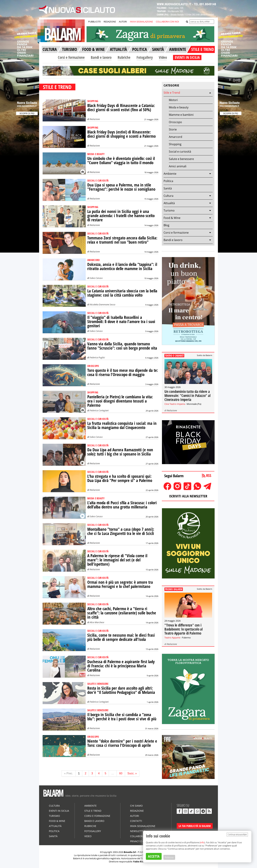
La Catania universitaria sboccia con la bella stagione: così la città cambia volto (122, 293)
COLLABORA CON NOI (167, 22)
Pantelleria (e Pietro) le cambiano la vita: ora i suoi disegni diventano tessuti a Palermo (120, 401)
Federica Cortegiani (99, 410)
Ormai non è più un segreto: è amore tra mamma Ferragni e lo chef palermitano (120, 584)
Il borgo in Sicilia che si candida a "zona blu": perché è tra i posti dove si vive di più (122, 717)
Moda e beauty (179, 107)
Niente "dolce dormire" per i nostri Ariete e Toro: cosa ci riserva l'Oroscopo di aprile (122, 743)
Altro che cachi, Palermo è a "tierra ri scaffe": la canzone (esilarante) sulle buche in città (122, 613)
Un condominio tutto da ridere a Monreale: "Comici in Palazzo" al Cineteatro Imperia (187, 396)
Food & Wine (172, 218)
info (202, 842)
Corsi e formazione (71, 57)
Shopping (175, 144)
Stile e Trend (172, 93)
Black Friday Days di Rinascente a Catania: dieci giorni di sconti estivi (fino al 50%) (121, 108)
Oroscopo (175, 122)
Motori (173, 100)
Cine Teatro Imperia (175, 404)
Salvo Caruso (96, 278)
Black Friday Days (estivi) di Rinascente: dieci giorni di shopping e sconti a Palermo (121, 134)
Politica (168, 181)
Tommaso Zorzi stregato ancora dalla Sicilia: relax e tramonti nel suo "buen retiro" (122, 240)
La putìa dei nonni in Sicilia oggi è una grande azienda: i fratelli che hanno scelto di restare (121, 216)
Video (163, 57)
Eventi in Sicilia (59, 811)
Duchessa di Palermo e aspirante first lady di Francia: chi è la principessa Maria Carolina (121, 666)
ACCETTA (154, 856)
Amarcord (175, 137)
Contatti (136, 821)
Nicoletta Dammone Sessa (102, 304)
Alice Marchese (97, 622)
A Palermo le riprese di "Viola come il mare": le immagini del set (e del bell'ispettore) (117, 560)
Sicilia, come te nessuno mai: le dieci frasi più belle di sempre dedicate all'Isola (121, 637)
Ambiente (170, 174)
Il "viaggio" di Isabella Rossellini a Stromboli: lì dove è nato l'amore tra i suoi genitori (121, 322)
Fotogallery (145, 57)
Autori (135, 816)
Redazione (95, 119)
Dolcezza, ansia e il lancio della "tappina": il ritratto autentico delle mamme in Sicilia (122, 267)
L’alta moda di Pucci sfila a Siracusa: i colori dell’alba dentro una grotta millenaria (122, 505)
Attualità (169, 203)
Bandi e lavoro (101, 57)
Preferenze (169, 857)
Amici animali (178, 166)
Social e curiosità (180, 152)
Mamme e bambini (181, 115)
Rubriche (124, 57)
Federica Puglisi (97, 357)
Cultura (168, 196)
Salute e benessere (181, 159)
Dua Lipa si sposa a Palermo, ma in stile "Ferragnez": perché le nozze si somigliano (121, 187)
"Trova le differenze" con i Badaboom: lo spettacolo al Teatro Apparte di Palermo (184, 629)
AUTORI (123, 22)
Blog (166, 225)
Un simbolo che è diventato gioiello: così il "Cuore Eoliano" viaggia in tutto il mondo (121, 161)
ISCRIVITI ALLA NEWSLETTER (188, 496)
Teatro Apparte (172, 638)
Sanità (168, 188)
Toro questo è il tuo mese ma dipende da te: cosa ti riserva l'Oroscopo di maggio (123, 372)
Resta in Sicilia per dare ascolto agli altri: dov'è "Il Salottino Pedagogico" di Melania (121, 690)
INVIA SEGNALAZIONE (141, 22)
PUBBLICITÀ (94, 22)
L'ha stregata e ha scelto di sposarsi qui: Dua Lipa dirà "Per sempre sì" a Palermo (120, 478)
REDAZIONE (110, 22)
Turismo (169, 210)
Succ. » (132, 773)
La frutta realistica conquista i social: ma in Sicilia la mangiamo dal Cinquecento (122, 425)
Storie (173, 129)
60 (121, 773)
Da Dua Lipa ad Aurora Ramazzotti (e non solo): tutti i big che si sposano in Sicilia (120, 452)
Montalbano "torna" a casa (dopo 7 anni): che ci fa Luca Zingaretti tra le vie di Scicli (121, 531)
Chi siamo (136, 806)
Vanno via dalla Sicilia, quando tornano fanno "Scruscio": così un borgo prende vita (122, 346)
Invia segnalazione (143, 826)
